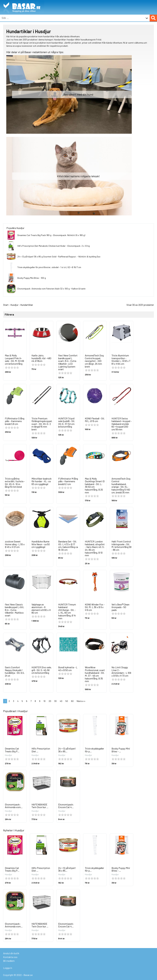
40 (61, 701)
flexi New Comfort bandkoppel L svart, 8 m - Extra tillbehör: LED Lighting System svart (68, 362)
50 (67, 701)
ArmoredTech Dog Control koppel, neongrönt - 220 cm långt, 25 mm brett (94, 361)
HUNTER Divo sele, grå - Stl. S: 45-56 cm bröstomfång (42, 670)
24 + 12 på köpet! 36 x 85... (67, 750)
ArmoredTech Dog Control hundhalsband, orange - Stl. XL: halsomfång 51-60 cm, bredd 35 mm (121, 485)
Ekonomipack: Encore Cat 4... (66, 806)
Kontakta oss (10, 957)
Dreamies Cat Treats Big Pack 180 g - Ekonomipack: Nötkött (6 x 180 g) (51, 235)
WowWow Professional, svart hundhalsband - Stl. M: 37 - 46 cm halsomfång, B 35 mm (95, 674)
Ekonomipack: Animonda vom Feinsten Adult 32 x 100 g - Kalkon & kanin (51, 289)
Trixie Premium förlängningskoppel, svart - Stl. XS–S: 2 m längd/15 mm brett (42, 424)
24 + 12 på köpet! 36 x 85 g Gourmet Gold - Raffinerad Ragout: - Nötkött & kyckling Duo (59, 257)
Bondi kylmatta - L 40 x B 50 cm (68, 669)
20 (50, 701)
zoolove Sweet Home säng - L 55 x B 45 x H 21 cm (15, 544)
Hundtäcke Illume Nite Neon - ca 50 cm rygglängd (41, 544)
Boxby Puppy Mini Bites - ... (121, 750)
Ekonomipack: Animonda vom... (14, 806)
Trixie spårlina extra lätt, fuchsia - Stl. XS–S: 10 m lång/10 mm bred (15, 483)
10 (44, 701)
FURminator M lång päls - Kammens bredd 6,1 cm (68, 481)
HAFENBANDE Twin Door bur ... (40, 806)
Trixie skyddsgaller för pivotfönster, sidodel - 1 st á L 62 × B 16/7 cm (49, 267)
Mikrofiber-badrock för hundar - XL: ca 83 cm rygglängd (42, 481)
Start (6, 305)
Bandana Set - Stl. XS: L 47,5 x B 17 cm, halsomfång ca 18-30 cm (68, 546)
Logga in (8, 968)
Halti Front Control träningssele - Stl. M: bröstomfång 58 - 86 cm (121, 546)
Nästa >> (81, 701)
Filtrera (9, 315)
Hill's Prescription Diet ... (41, 750)
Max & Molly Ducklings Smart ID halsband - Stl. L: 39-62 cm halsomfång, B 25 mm (95, 485)
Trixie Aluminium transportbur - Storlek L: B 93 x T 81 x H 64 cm (121, 360)
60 (72, 701)
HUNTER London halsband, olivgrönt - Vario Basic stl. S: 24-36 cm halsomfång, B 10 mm (95, 548)
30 (55, 701)
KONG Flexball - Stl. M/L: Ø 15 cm (95, 420)
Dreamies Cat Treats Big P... (12, 750)
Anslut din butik (11, 953)
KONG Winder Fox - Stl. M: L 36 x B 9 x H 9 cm (95, 607)
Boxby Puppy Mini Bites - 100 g (32, 278)
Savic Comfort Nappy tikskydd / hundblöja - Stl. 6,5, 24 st (15, 671)
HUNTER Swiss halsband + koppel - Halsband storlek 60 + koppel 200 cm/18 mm (122, 424)
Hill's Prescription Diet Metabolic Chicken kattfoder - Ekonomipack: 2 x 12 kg (54, 246)
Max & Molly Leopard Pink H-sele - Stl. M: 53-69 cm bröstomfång (14, 360)
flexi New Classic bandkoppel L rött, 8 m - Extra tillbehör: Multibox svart (15, 610)
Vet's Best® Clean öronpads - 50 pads (120, 607)
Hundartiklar (27, 305)
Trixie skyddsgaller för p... (94, 750)
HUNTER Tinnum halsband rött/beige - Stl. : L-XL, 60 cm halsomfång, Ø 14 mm (67, 611)
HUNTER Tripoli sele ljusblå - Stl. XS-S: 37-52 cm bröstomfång (67, 423)
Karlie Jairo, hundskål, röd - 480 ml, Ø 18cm (41, 358)
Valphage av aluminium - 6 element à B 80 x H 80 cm (41, 609)
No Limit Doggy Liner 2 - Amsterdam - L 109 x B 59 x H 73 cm (121, 671)
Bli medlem (9, 961)
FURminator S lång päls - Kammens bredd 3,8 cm (15, 421)
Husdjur (14, 305)
